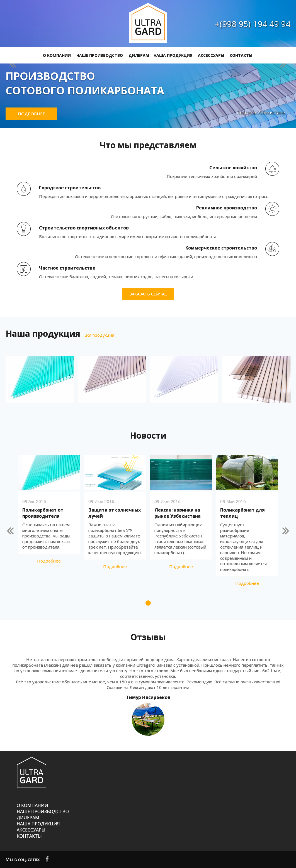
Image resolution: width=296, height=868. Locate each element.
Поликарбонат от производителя (43, 513)
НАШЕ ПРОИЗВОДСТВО (100, 55)
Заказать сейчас (148, 294)
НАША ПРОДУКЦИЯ (173, 55)
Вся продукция (99, 335)
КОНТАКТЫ (241, 55)
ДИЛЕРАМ (139, 55)
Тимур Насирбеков (148, 697)
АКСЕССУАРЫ (211, 55)
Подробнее (31, 114)
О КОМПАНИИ (57, 55)
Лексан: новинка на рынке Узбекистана (178, 513)
